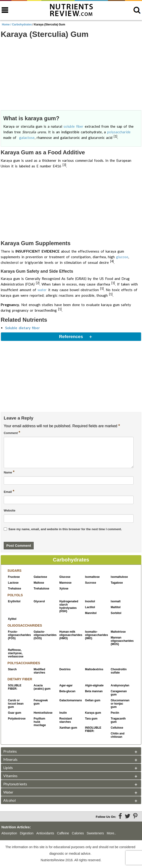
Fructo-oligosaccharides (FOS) (17, 635)
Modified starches (39, 671)
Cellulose (117, 728)
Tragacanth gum (118, 720)
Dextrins (65, 669)
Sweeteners (95, 833)
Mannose (65, 583)
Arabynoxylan (120, 685)
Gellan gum (93, 700)
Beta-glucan (67, 691)
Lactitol (90, 607)
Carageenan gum (119, 693)
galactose (27, 138)
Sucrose (91, 583)
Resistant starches (66, 720)
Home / (7, 25)
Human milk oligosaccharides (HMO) (69, 635)
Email (9, 491)
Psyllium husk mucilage (40, 722)
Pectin (115, 713)
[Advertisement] (71, 75)
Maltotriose (118, 632)
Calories (78, 833)
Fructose (14, 577)
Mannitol (91, 613)
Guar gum (15, 713)
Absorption (9, 833)
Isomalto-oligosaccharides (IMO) (94, 635)
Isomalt (116, 601)
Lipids (8, 767)
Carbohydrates (22, 25)
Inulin (63, 713)
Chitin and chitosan (118, 735)
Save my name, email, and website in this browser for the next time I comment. (65, 529)
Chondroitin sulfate (119, 671)
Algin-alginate (94, 685)
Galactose (40, 577)
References (71, 337)
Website (10, 510)
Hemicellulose (43, 713)
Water (8, 792)
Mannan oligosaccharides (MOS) (120, 641)
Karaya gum (93, 713)
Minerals (10, 759)
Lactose (13, 583)
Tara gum (91, 719)
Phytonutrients (15, 784)
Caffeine (63, 833)
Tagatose (117, 583)
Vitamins (10, 776)
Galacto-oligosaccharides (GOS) (43, 635)
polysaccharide (119, 132)
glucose (122, 257)
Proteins (10, 751)
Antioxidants (45, 833)
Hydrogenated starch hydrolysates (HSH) (69, 606)
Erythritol (14, 601)
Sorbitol (116, 613)
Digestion (27, 833)
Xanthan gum (68, 728)
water (42, 290)
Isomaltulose (119, 577)
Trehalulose (41, 589)
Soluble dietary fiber (22, 328)
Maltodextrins (94, 669)
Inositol (90, 601)
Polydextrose (17, 719)
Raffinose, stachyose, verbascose (16, 653)
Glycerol (39, 601)
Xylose (64, 589)
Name (9, 472)
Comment (12, 433)
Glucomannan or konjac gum (120, 704)
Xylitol (12, 619)
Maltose (39, 583)
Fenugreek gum (41, 702)
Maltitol (116, 607)
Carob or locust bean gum (16, 704)
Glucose (65, 577)
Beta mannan (94, 691)
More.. (111, 833)
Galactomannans (69, 700)
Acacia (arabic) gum (42, 687)
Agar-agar (66, 685)
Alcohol (9, 800)
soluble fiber (73, 126)
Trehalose (14, 589)
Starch (12, 669)
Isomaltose (92, 577)
